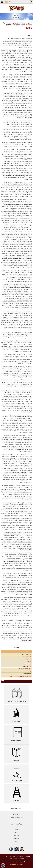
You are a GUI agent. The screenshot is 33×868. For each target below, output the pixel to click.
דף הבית (30, 23)
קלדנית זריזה (16, 814)
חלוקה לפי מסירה (19, 25)
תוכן (19, 23)
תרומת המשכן (27, 657)
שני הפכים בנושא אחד (25, 669)
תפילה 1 (29, 662)
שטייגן (23, 23)
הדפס (15, 647)
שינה (29, 671)
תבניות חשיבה (27, 664)
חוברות (16, 833)
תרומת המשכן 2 (27, 654)
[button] (10, 2)
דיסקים (16, 839)
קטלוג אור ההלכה (17, 824)
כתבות (14, 23)
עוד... (29, 652)
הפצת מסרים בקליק (16, 817)
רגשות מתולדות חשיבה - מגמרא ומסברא (20, 676)
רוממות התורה (27, 674)
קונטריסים (17, 830)
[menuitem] (17, 694)
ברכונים (16, 836)
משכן (29, 28)
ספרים (16, 827)
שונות (17, 842)
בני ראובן (9, 25)
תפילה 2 (29, 659)
